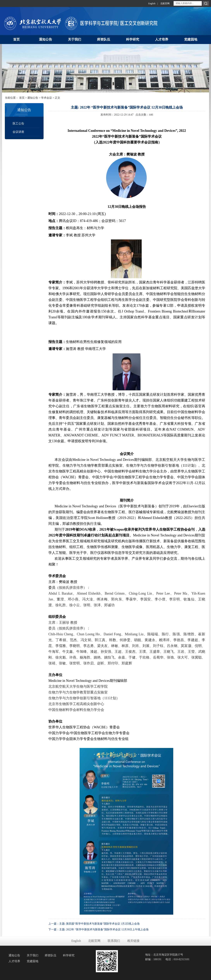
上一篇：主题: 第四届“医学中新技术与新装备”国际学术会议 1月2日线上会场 (94, 924)
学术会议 (46, 98)
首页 (22, 98)
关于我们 (33, 955)
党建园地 (33, 961)
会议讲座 (18, 132)
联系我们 (114, 941)
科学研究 (69, 955)
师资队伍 (51, 955)
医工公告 (18, 123)
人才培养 (14, 961)
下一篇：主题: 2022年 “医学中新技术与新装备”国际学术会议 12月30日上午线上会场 (98, 929)
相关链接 (133, 941)
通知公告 (33, 98)
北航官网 (165, 3)
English (152, 3)
